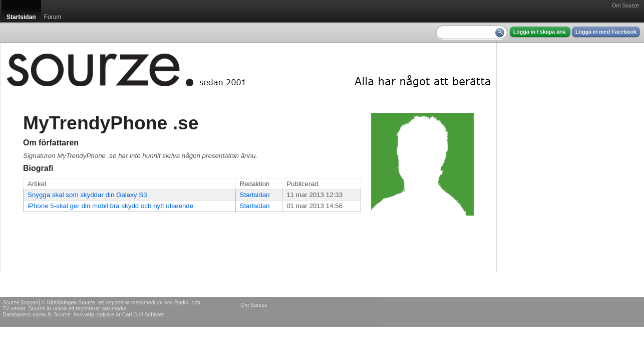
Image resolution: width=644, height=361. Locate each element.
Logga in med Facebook (606, 32)
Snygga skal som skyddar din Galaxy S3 (87, 195)
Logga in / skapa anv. (540, 32)
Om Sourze (625, 6)
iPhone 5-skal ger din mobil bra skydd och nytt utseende (110, 206)
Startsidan (255, 195)
